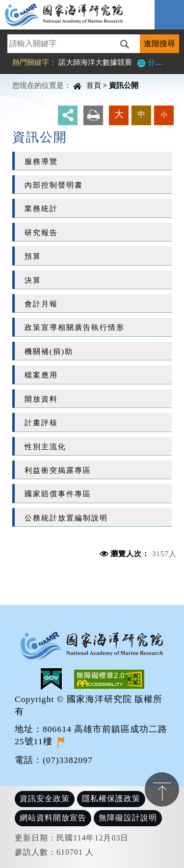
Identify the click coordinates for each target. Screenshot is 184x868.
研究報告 (41, 232)
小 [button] (164, 114)
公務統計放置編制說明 (66, 518)
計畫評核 (41, 422)
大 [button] (119, 114)
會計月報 (41, 304)
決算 (33, 280)
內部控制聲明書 (54, 185)
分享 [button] (68, 115)
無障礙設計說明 (128, 818)
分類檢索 (157, 62)
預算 (33, 256)
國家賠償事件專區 (58, 494)
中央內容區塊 (32, 76)
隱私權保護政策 (111, 799)
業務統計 (41, 208)
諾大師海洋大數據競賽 (95, 62)
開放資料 (41, 399)
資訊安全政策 (45, 799)
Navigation (169, 15)
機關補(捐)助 (49, 351)
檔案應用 (41, 375)
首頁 (94, 85)
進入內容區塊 (25, 5)
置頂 (162, 789)
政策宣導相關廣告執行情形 (75, 327)
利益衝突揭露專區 (58, 470)
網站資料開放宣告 (53, 818)
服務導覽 (41, 161)
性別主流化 (45, 447)
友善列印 (93, 115)
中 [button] (141, 114)
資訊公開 (124, 85)
